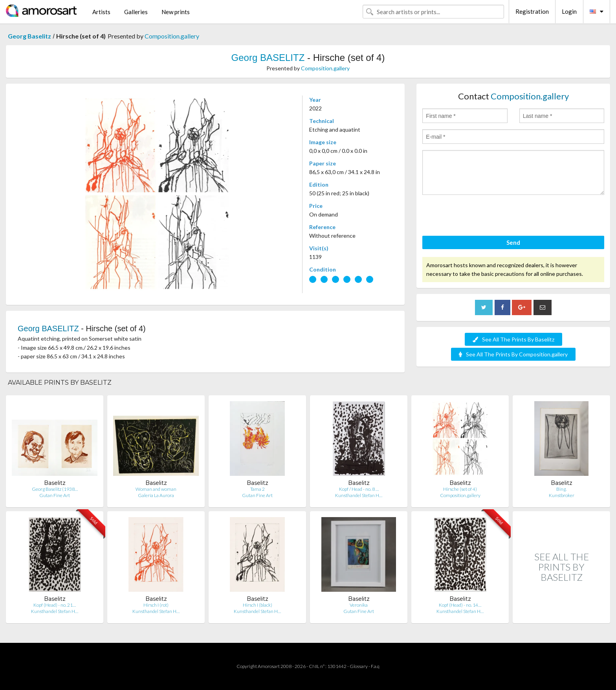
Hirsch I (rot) (156, 605)
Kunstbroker (562, 495)
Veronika (359, 605)
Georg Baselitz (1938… (55, 489)
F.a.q (375, 666)
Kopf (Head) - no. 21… (55, 605)
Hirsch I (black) (258, 605)
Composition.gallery (172, 36)
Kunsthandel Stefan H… (359, 495)
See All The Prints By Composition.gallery (513, 354)
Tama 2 (258, 489)
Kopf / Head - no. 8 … (359, 489)
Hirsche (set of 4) (460, 489)
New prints (176, 12)
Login (569, 11)
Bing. (561, 489)
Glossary (359, 666)
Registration (532, 11)
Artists (101, 12)
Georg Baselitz (29, 36)
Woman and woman (156, 489)
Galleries (136, 12)
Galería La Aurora (156, 495)
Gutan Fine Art (55, 495)
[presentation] (482, 217)
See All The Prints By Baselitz (513, 339)
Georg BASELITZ (268, 58)
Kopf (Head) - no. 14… (460, 605)
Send (513, 242)
